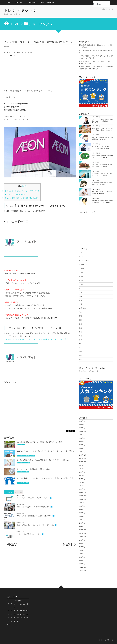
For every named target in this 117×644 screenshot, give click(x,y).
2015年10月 (83, 537)
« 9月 (9, 625)
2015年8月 (82, 544)
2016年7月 (82, 510)
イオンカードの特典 (16, 195)
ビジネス (82, 281)
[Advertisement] (87, 14)
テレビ (81, 277)
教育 (80, 316)
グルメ (81, 257)
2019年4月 (82, 428)
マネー (33, 456)
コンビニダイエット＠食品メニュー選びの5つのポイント (33, 498)
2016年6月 (82, 513)
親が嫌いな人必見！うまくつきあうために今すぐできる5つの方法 (35, 525)
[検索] (99, 4)
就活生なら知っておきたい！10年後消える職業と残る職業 (33, 507)
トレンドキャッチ (21, 10)
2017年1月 (82, 489)
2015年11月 (83, 533)
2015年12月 (83, 530)
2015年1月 (82, 564)
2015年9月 (82, 540)
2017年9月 (82, 465)
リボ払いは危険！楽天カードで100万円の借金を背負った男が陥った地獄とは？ (43, 460)
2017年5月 (82, 479)
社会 (80, 332)
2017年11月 (83, 459)
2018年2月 (82, 448)
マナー (81, 288)
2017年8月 (82, 469)
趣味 (80, 344)
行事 (80, 340)
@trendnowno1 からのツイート (89, 371)
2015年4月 (82, 554)
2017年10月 (83, 462)
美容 (80, 336)
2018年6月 (82, 435)
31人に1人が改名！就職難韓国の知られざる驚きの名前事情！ (34, 516)
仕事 (80, 296)
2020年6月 (82, 425)
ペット (81, 284)
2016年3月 (82, 523)
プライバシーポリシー (47, 3)
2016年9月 (82, 503)
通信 (80, 352)
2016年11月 (83, 496)
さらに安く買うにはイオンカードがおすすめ (22, 191)
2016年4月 (82, 520)
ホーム (8, 3)
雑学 (27, 472)
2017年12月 (83, 455)
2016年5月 (82, 516)
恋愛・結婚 (83, 308)
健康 (80, 300)
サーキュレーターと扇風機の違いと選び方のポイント (34, 469)
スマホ (28, 456)
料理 (80, 320)
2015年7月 (82, 547)
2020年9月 (82, 421)
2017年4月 (82, 482)
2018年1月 (82, 452)
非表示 (24, 186)
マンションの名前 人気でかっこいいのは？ (29, 534)
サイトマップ (20, 3)
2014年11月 (83, 571)
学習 (80, 304)
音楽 (80, 359)
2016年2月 (82, 527)
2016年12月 (83, 493)
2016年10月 (83, 499)
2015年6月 (82, 550)
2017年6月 (82, 476)
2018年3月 (82, 445)
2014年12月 (83, 567)
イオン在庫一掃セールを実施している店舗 (21, 198)
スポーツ (82, 269)
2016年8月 (82, 506)
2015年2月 (82, 561)
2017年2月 (82, 486)
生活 (80, 328)
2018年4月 (82, 442)
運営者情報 (32, 3)
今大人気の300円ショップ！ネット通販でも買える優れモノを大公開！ (40, 442)
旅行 (80, 324)
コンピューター (84, 261)
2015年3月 (82, 557)
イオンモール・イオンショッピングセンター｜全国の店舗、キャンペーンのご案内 (36, 339)
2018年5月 (82, 438)
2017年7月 (82, 472)
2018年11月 (83, 431)
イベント (82, 253)
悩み (80, 312)
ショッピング (21, 445)
